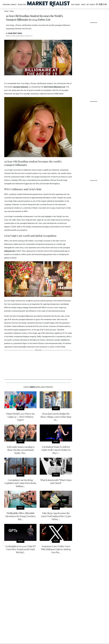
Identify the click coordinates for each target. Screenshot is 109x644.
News (83, 5)
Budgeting (22, 5)
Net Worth (91, 5)
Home (6, 11)
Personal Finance (10, 5)
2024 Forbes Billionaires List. (55, 87)
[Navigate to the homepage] (49, 4)
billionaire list (9, 251)
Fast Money (76, 5)
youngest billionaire (21, 87)
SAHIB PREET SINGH (15, 33)
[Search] (97, 4)
